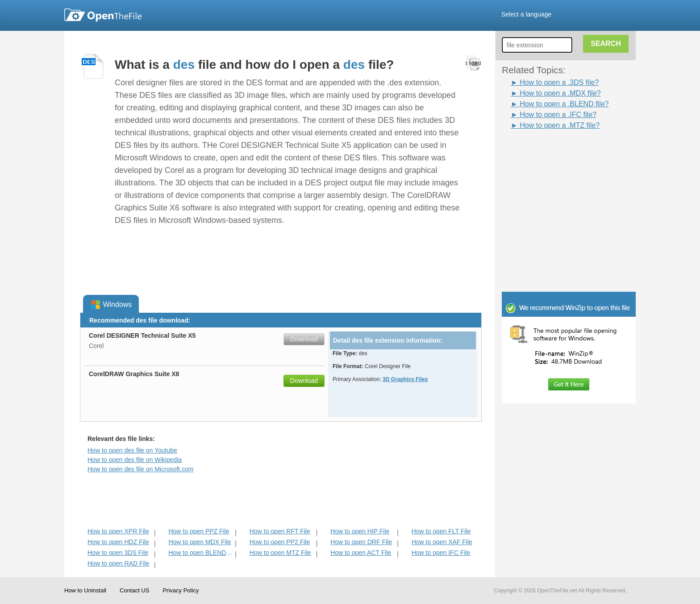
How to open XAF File (442, 542)
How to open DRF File (361, 542)
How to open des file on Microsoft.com (140, 469)
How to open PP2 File (280, 542)
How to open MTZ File (280, 553)
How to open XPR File (118, 531)
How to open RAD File (119, 563)
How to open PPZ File (199, 531)
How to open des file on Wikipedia (135, 460)
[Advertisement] (555, 151)
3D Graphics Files (405, 379)
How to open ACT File (361, 553)
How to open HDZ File (118, 542)
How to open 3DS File (118, 553)
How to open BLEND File (201, 553)
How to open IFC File (441, 553)
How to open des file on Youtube (132, 450)
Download (304, 339)
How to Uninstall (85, 590)
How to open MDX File (200, 542)
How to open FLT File (441, 531)
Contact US (134, 590)
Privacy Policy (181, 590)
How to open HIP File (360, 531)
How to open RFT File (280, 531)
